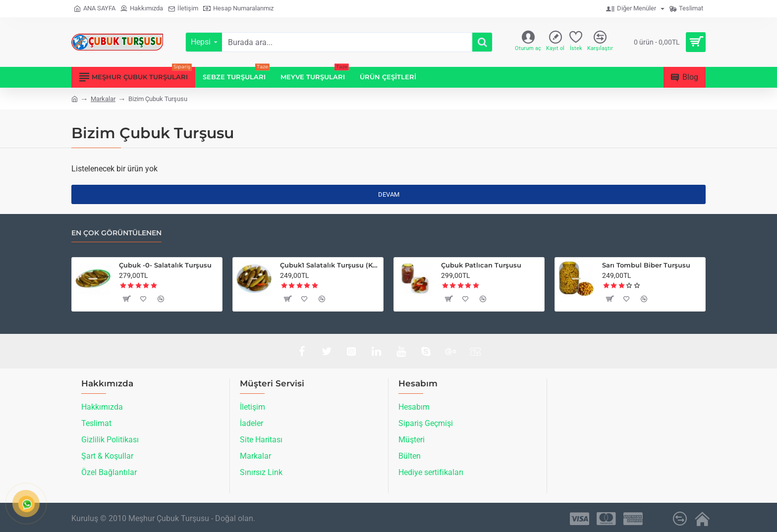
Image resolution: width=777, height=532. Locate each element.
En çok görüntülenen (116, 233)
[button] (126, 299)
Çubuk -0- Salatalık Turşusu (165, 265)
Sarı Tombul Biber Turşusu (646, 265)
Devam (389, 194)
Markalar (103, 99)
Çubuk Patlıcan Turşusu (481, 265)
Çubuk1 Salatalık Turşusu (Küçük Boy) (330, 265)
